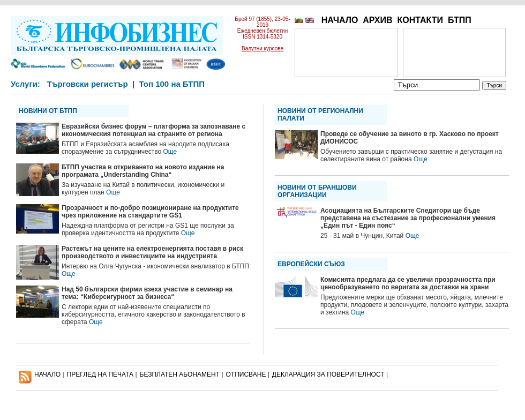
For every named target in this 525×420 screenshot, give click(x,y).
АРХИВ (377, 20)
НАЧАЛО (340, 20)
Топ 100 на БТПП (172, 84)
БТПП (460, 20)
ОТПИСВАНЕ (246, 374)
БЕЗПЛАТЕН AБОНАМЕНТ (180, 374)
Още (170, 152)
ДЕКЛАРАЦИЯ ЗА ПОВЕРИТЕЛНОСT (328, 374)
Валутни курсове (262, 48)
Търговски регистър (87, 84)
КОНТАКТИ (420, 20)
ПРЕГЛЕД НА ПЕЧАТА (100, 374)
